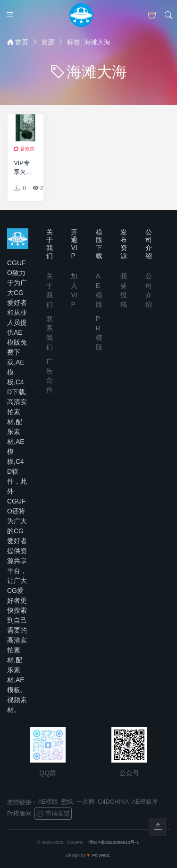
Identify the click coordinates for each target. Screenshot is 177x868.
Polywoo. (101, 855)
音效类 (27, 149)
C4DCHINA (113, 802)
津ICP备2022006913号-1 (114, 842)
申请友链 (53, 814)
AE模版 (48, 802)
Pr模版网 (19, 813)
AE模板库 (145, 802)
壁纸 (67, 802)
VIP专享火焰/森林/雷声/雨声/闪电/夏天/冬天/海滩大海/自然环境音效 (24, 168)
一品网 (86, 802)
